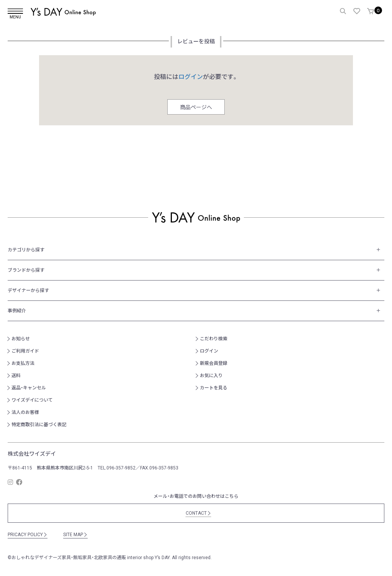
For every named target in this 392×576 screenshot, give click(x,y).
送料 (16, 376)
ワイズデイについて (32, 400)
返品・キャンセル (29, 388)
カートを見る (214, 388)
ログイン (209, 351)
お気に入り (211, 376)
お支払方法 (23, 363)
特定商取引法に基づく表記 (39, 425)
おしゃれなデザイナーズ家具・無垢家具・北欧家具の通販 (69, 558)
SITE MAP (75, 535)
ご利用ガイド (25, 351)
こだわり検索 (214, 339)
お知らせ (21, 339)
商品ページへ (196, 107)
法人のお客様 (25, 412)
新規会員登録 (214, 363)
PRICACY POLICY (28, 535)
